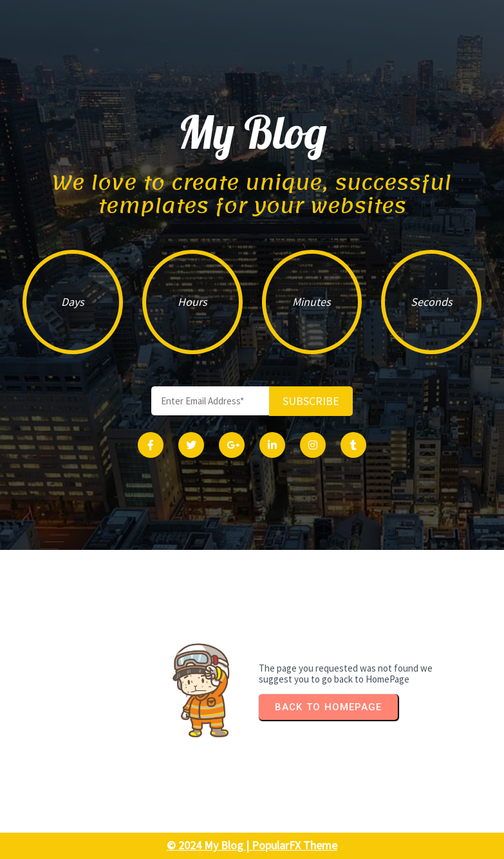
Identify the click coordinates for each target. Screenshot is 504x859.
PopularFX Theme (294, 845)
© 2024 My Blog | (209, 845)
